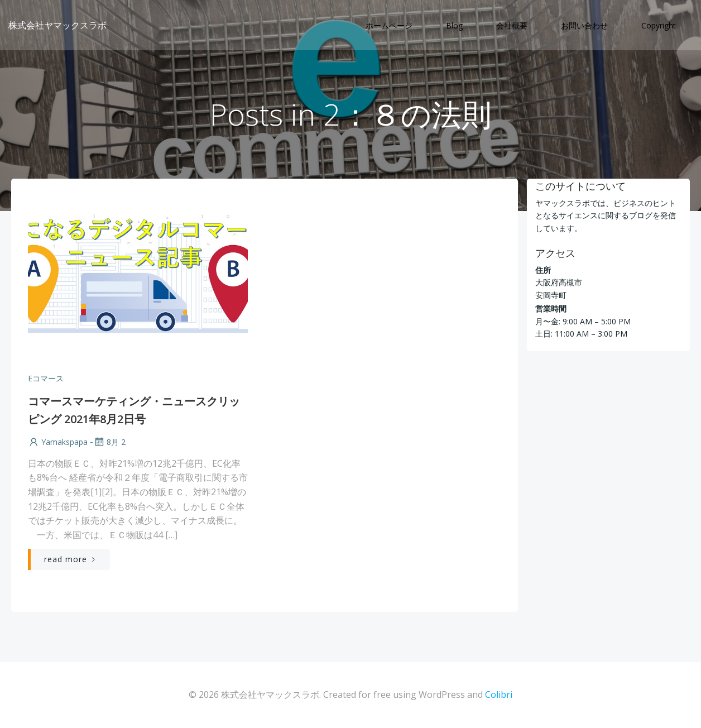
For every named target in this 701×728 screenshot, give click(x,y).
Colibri (499, 695)
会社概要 (512, 25)
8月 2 (109, 442)
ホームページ (389, 25)
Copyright (659, 25)
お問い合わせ (584, 25)
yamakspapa (58, 442)
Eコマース (46, 378)
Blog (454, 25)
